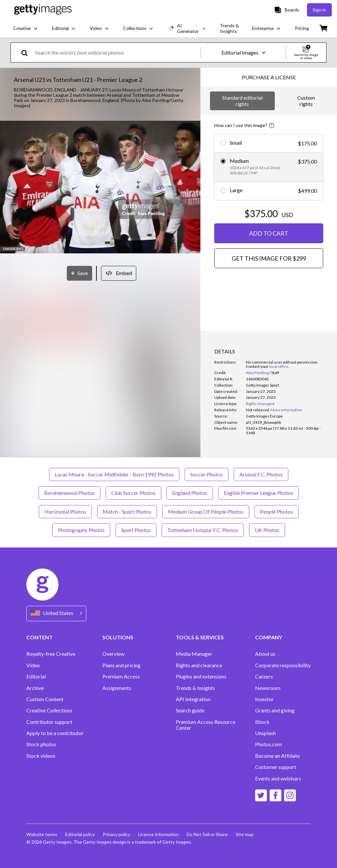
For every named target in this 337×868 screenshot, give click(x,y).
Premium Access (121, 677)
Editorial (36, 677)
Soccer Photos (207, 474)
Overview (113, 654)
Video (33, 665)
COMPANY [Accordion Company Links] (269, 637)
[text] (117, 52)
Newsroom (268, 688)
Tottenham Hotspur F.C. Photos (203, 530)
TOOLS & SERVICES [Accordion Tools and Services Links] (200, 637)
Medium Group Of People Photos (206, 511)
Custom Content (45, 699)
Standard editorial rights (242, 101)
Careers (264, 677)
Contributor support (49, 722)
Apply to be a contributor (55, 733)
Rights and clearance (199, 665)
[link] (258, 410)
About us (265, 654)
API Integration (193, 699)
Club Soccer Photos (133, 493)
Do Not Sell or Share (207, 834)
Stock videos (41, 756)
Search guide (190, 710)
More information (286, 410)
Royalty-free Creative (51, 654)
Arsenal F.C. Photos (261, 474)
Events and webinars (278, 779)
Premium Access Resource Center (206, 725)
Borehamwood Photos (69, 493)
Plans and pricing (121, 665)
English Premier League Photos (259, 493)
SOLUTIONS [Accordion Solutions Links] (118, 637)
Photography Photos (81, 530)
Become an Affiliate (277, 756)
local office (279, 366)
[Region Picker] (56, 613)
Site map (245, 834)
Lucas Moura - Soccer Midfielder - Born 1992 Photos (114, 474)
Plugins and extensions (201, 677)
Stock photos (41, 744)
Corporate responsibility (283, 665)
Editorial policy (80, 834)
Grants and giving (275, 710)
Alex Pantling (257, 373)
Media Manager (194, 654)
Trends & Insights (195, 688)
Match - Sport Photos (127, 511)
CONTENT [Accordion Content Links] (39, 637)
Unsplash (265, 733)
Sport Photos (136, 530)
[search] (27, 52)
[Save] (79, 273)
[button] (100, 188)
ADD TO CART (269, 233)
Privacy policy (117, 834)
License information (158, 834)
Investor (264, 699)
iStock (262, 722)
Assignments (117, 688)
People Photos (276, 511)
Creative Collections (49, 710)
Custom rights (306, 101)
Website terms (42, 834)
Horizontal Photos (65, 511)
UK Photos (267, 530)
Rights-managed (260, 404)
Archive (35, 688)
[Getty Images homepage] (43, 10)
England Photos (190, 493)
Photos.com (269, 744)
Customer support (276, 767)
